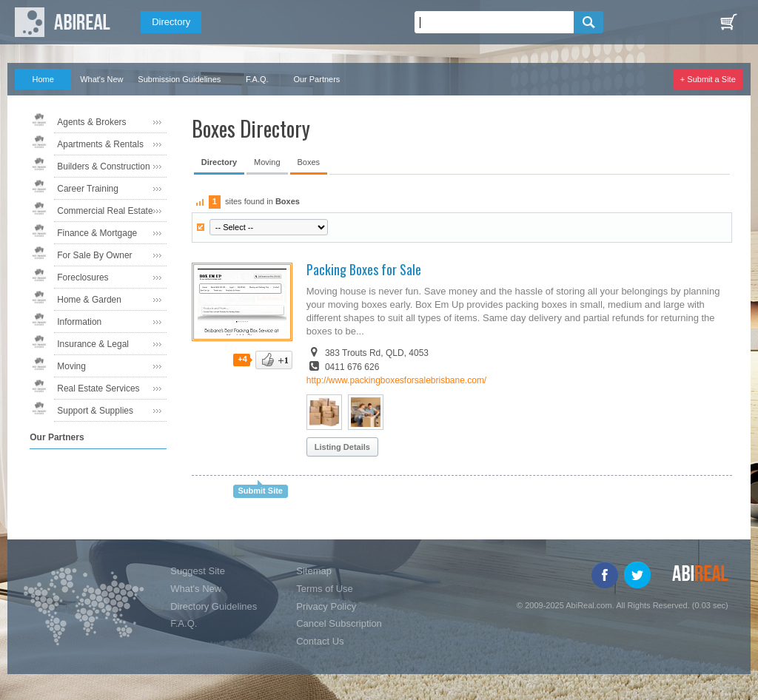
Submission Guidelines (179, 79)
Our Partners (316, 79)
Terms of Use (325, 589)
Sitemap (314, 571)
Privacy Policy (326, 606)
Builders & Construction (103, 166)
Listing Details (342, 447)
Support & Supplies (95, 411)
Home (43, 79)
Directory (171, 22)
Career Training (88, 189)
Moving (71, 366)
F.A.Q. (257, 79)
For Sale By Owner (94, 255)
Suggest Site (198, 571)
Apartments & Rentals (100, 144)
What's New (101, 79)
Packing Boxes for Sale (364, 269)
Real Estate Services (98, 388)
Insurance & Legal (93, 344)
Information (79, 322)
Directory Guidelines (214, 606)
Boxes (309, 162)
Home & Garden (89, 300)
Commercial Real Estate (105, 211)
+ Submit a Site (708, 79)
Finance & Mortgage (97, 233)
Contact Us (320, 641)
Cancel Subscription (339, 623)
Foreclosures (83, 277)
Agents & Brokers (91, 122)
